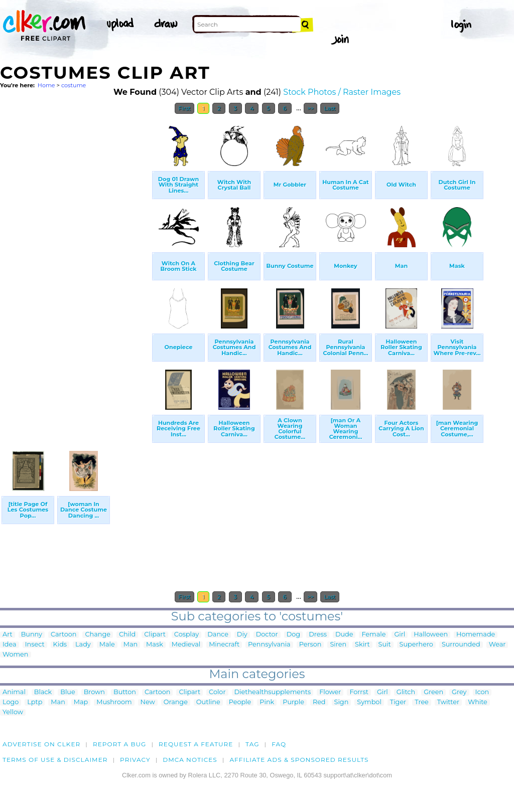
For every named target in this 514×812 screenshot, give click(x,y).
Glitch (406, 692)
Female (373, 635)
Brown (94, 692)
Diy (242, 635)
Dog (293, 635)
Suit (385, 645)
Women (16, 655)
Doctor (267, 635)
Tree (422, 702)
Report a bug (120, 744)
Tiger (398, 702)
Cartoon (64, 635)
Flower (330, 692)
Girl (400, 635)
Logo (11, 702)
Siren (338, 645)
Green (433, 692)
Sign (342, 702)
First (184, 108)
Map (81, 702)
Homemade (476, 635)
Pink (267, 702)
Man (131, 645)
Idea (10, 645)
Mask (155, 645)
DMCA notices (190, 760)
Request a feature (196, 744)
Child (127, 635)
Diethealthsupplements (273, 692)
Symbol (369, 702)
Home (46, 85)
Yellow (13, 712)
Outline (208, 702)
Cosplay (186, 635)
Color (217, 692)
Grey (459, 692)
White (478, 702)
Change (97, 635)
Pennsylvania (269, 645)
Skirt (362, 645)
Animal (14, 692)
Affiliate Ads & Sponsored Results (299, 760)
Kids (60, 645)
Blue (68, 692)
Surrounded (461, 645)
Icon (482, 692)
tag (252, 744)
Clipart (155, 635)
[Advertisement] (75, 270)
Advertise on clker (41, 744)
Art (8, 635)
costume (74, 85)
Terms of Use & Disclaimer (55, 760)
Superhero (416, 645)
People (240, 702)
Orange (176, 702)
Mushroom (114, 702)
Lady (83, 645)
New (148, 702)
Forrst (359, 692)
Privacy (135, 760)
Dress (318, 635)
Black (43, 692)
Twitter (448, 702)
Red (319, 702)
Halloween (431, 635)
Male (107, 645)
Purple (293, 702)
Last (330, 108)
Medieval (186, 645)
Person (310, 645)
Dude (344, 635)
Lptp (35, 702)
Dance (218, 635)
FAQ (279, 744)
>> (310, 108)
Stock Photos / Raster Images (342, 92)
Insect (35, 645)
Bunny (32, 635)
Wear (497, 645)
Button (125, 692)
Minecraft (224, 645)
